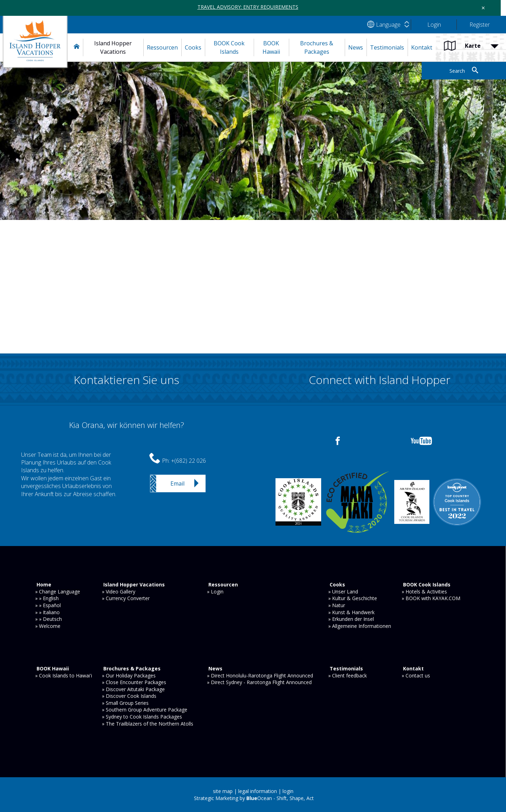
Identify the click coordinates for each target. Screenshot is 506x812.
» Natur (337, 605)
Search (457, 71)
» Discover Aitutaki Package (133, 689)
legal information (258, 791)
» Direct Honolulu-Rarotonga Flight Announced (260, 675)
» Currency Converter (126, 598)
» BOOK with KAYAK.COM (431, 598)
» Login (215, 592)
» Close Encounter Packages (134, 682)
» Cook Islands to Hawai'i (64, 675)
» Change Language (58, 592)
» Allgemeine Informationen (360, 626)
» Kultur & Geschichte (353, 598)
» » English (47, 598)
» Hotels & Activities (424, 592)
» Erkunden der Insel (351, 619)
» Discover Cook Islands (129, 696)
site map (223, 791)
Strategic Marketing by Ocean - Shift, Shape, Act (254, 798)
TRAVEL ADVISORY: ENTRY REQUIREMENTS (248, 7)
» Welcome (48, 626)
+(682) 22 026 (189, 461)
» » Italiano (47, 612)
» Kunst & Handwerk (351, 612)
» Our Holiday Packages (129, 675)
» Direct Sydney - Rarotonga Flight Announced (259, 682)
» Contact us (416, 675)
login (288, 791)
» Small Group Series (125, 703)
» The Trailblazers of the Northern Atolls (148, 724)
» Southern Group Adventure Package (145, 710)
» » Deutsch (48, 619)
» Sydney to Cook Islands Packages (142, 717)
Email (177, 483)
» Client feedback (348, 675)
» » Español (48, 605)
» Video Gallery (119, 592)
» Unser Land (343, 592)
